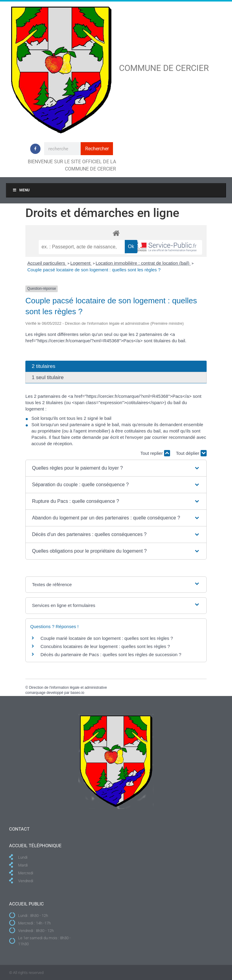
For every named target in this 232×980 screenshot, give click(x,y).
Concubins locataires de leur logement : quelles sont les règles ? (105, 646)
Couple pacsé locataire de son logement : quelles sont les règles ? (94, 270)
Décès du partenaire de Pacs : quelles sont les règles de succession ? (111, 654)
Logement (81, 263)
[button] (116, 468)
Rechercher (97, 149)
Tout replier (155, 453)
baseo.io (77, 693)
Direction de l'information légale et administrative (68, 688)
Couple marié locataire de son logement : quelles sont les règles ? (107, 638)
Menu (21, 190)
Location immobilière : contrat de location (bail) (143, 263)
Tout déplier (191, 453)
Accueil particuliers (47, 263)
